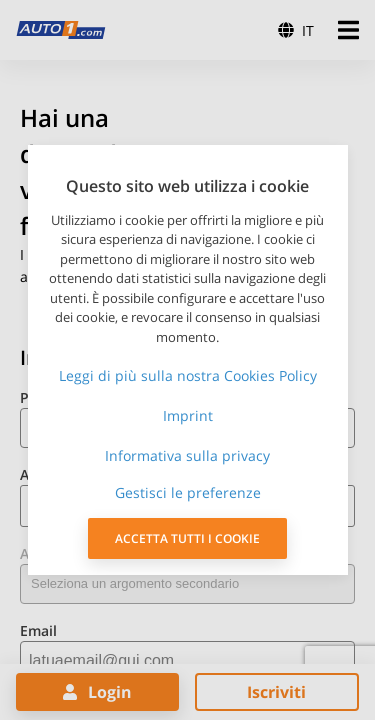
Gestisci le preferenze (188, 492)
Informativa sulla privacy (187, 455)
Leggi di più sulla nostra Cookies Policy (188, 375)
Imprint (188, 415)
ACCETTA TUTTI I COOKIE (187, 538)
